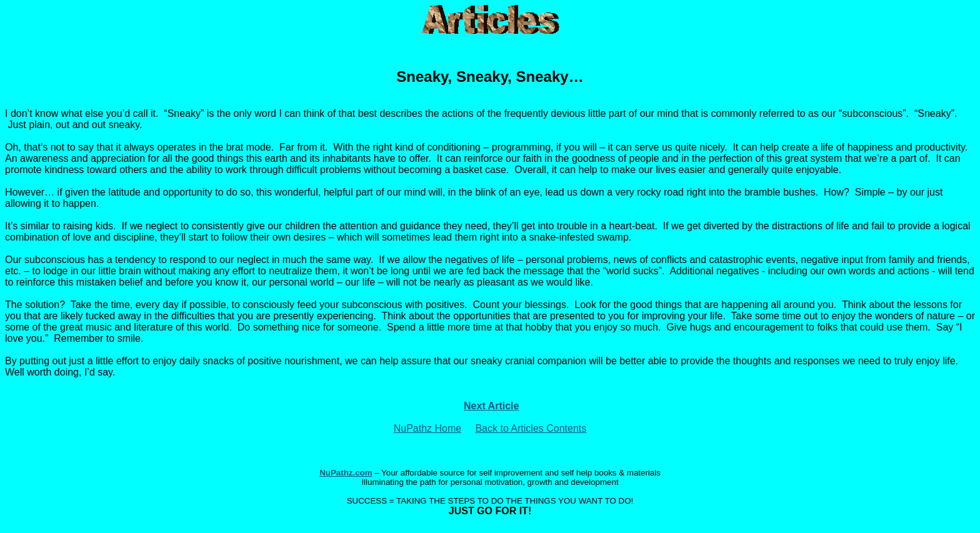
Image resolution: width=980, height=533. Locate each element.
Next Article (491, 406)
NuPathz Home (428, 428)
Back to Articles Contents (531, 428)
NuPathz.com (346, 473)
